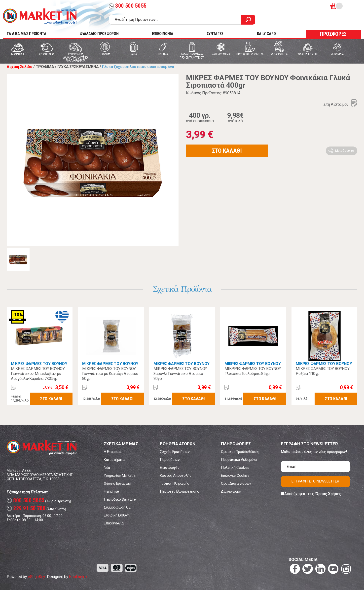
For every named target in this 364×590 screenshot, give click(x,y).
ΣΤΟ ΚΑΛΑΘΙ (227, 151)
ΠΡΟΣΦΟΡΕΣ (333, 34)
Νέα (107, 468)
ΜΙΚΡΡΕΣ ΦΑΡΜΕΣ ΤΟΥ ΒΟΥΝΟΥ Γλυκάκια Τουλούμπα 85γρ (253, 371)
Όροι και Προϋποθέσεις (240, 452)
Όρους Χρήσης (328, 494)
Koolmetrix (78, 577)
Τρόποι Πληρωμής (175, 483)
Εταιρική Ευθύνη (117, 515)
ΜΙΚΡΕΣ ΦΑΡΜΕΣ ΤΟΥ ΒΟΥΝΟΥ (39, 364)
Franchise (111, 491)
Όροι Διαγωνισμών (236, 483)
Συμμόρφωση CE (117, 507)
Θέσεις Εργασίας (117, 483)
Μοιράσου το (345, 151)
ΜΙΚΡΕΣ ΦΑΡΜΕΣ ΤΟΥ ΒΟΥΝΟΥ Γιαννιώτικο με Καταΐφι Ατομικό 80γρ (110, 374)
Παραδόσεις (170, 460)
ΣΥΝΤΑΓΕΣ (215, 34)
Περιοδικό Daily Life (120, 499)
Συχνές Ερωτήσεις (175, 452)
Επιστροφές (170, 468)
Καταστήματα (114, 460)
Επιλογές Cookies (235, 476)
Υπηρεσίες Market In (120, 476)
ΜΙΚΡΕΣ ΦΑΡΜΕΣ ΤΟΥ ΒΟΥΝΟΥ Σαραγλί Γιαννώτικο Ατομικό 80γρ (180, 374)
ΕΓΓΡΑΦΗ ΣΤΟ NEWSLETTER (315, 481)
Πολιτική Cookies (235, 468)
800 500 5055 (128, 6)
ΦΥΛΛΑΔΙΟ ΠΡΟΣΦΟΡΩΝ (99, 34)
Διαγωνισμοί (231, 491)
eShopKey (36, 577)
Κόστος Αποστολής (176, 476)
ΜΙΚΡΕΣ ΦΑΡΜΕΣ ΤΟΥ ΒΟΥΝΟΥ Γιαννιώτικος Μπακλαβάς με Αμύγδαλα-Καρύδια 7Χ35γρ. (38, 374)
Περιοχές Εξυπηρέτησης (180, 491)
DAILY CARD (266, 34)
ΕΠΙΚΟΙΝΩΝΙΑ (163, 34)
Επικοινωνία (114, 523)
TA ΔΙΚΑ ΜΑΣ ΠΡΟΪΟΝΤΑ (26, 34)
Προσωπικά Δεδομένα (239, 460)
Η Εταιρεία (112, 452)
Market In (40, 16)
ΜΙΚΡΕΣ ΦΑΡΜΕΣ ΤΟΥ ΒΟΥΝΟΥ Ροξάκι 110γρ (323, 371)
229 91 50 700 (26, 508)
